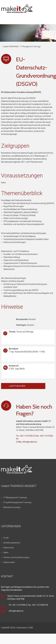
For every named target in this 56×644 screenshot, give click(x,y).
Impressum (22, 628)
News (6, 553)
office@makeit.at (29, 442)
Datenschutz (9, 562)
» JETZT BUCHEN (17, 386)
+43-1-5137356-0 (27, 436)
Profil (6, 538)
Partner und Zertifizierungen (16, 557)
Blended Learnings (12, 507)
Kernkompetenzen (12, 543)
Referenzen (9, 548)
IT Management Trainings (30, 46)
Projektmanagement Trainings (18, 502)
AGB (31, 628)
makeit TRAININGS (11, 46)
